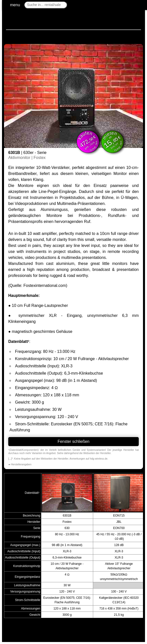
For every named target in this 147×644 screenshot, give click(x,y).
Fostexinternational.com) (45, 286)
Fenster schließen (73, 441)
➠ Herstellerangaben (20, 464)
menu (15, 5)
